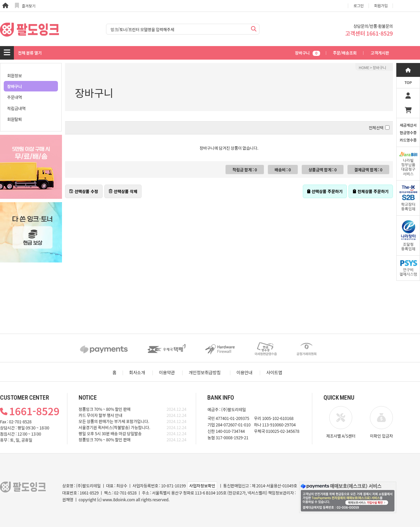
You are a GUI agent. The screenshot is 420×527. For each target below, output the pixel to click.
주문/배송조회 (345, 53)
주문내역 (15, 97)
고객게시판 (380, 53)
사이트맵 (274, 372)
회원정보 (15, 75)
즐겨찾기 (25, 6)
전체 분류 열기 (30, 53)
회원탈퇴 (15, 119)
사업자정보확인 (202, 486)
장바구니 (308, 53)
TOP (408, 82)
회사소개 (137, 372)
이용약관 (167, 372)
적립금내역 (16, 108)
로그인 (359, 5)
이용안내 (244, 372)
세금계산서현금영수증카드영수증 (408, 132)
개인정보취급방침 (205, 372)
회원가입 (381, 5)
